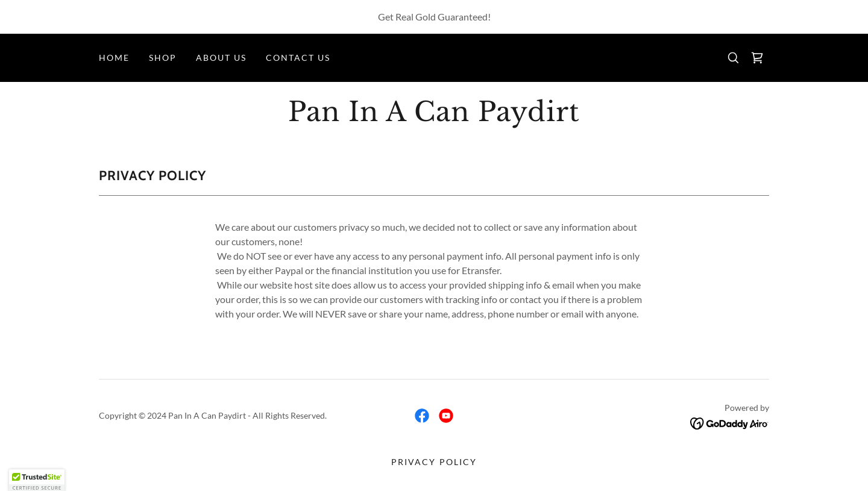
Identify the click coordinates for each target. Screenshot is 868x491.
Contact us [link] (298, 58)
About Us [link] (221, 58)
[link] (757, 58)
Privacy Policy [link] (434, 462)
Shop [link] (163, 58)
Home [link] (114, 58)
